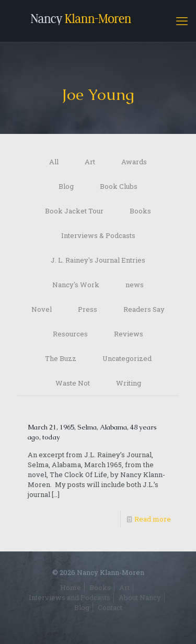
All (54, 162)
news (135, 285)
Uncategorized (127, 358)
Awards (134, 162)
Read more (153, 519)
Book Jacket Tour (74, 211)
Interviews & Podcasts (98, 235)
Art (90, 162)
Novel (42, 309)
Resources (70, 334)
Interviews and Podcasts (70, 597)
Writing (129, 383)
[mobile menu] (182, 21)
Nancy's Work (76, 285)
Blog (66, 186)
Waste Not (73, 383)
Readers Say (144, 309)
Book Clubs (119, 186)
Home (71, 587)
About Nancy (140, 597)
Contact (110, 607)
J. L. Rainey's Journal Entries (98, 260)
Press (88, 309)
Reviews (129, 334)
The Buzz (61, 358)
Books (140, 211)
